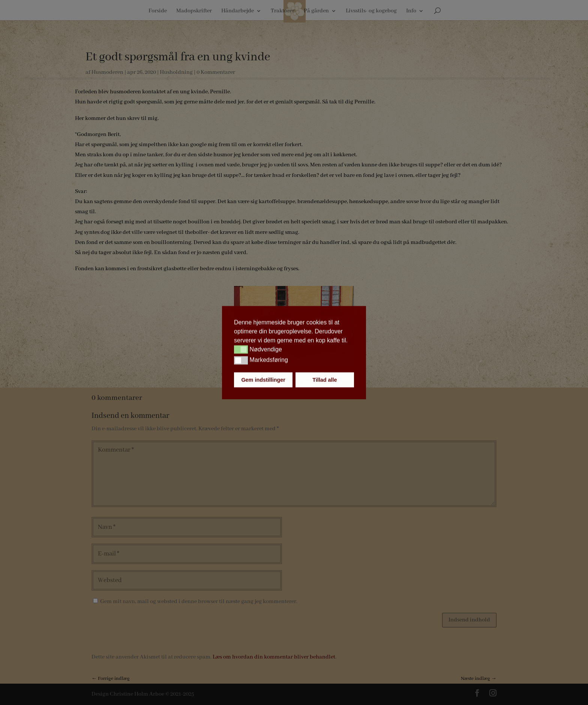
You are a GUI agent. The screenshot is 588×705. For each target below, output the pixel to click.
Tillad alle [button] (325, 380)
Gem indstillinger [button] (263, 380)
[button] (241, 350)
